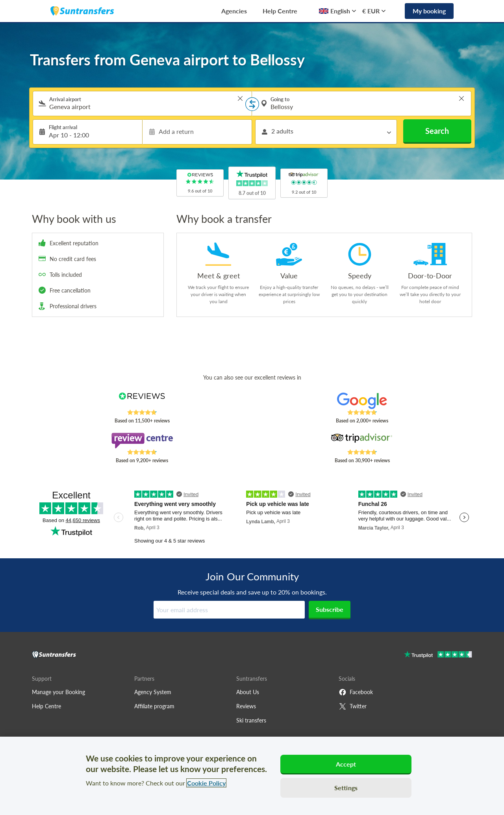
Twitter (353, 706)
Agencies (234, 11)
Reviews (246, 706)
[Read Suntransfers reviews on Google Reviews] (362, 401)
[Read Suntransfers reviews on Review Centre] (142, 441)
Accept (346, 764)
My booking (429, 11)
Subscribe (330, 609)
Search (437, 131)
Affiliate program (154, 706)
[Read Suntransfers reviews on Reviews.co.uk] (142, 401)
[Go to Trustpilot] (438, 655)
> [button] (240, 98)
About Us (248, 692)
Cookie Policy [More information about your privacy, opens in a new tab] (206, 783)
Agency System (153, 692)
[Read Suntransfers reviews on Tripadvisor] (362, 441)
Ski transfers (251, 720)
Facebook (356, 692)
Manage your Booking (58, 692)
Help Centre (280, 11)
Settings (346, 788)
